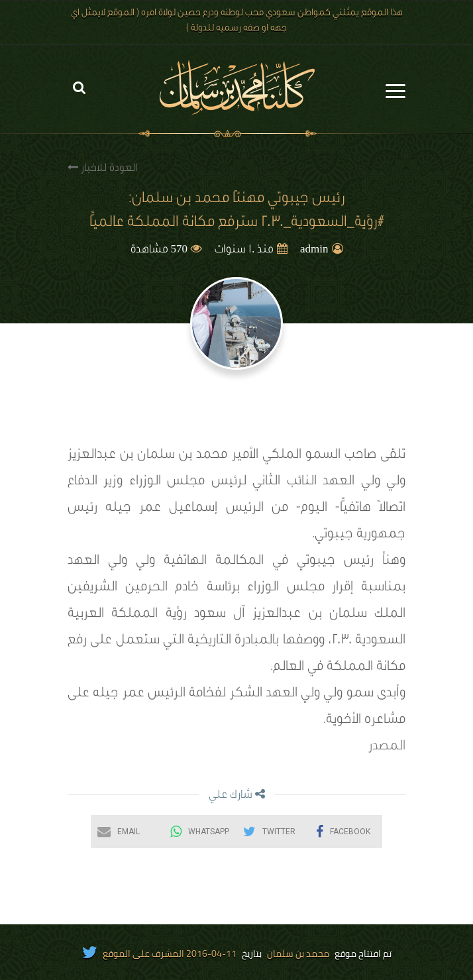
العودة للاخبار (102, 168)
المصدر (387, 747)
